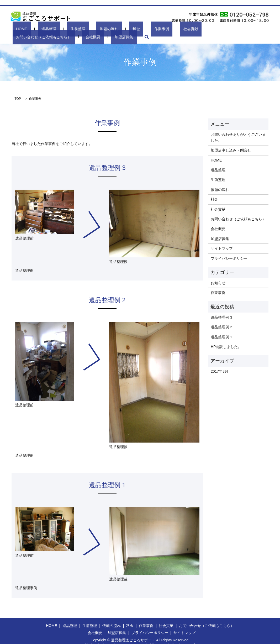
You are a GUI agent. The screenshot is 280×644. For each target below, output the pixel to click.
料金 (103, 28)
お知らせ (218, 274)
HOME (21, 28)
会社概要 (221, 28)
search (262, 29)
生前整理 (61, 28)
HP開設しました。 (226, 338)
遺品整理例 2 (221, 319)
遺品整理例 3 (221, 309)
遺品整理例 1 (221, 328)
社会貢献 (141, 28)
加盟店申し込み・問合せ (231, 142)
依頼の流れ (84, 28)
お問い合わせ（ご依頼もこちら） (181, 28)
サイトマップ (222, 240)
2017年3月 (220, 363)
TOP (18, 90)
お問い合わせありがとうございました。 (238, 129)
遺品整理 (40, 28)
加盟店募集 (244, 28)
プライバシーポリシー (229, 250)
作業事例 (120, 28)
